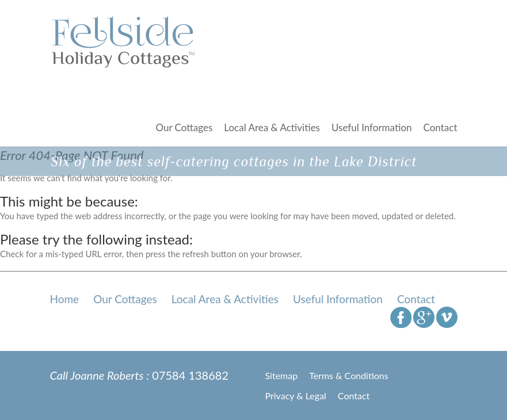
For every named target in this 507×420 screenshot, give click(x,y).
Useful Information (372, 127)
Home (65, 299)
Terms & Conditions (349, 375)
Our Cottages (184, 127)
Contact (441, 127)
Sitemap (282, 375)
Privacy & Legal (296, 396)
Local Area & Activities (272, 127)
